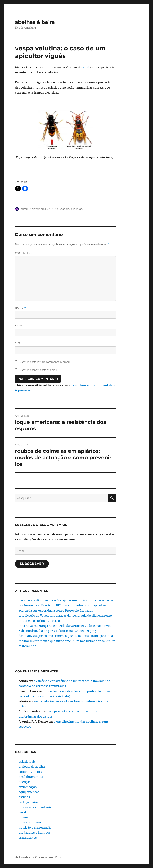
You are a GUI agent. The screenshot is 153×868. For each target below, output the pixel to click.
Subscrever (32, 564)
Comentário (25, 253)
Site (18, 343)
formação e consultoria (35, 807)
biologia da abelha (32, 767)
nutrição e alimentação (35, 827)
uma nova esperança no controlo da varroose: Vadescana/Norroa (65, 626)
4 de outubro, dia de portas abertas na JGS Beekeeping (57, 631)
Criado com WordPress (48, 857)
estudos (24, 797)
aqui (86, 67)
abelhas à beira (35, 22)
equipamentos (29, 792)
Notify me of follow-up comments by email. (45, 362)
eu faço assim (28, 802)
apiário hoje (27, 762)
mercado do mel (30, 822)
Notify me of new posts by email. (38, 370)
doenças (25, 782)
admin (25, 209)
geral (22, 812)
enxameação (28, 787)
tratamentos (28, 838)
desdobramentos (31, 777)
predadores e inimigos (70, 209)
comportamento (30, 772)
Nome (20, 308)
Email (20, 326)
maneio (24, 817)
